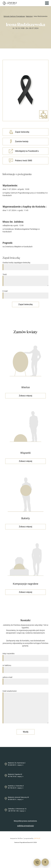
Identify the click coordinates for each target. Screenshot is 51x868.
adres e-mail (25, 679)
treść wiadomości (25, 707)
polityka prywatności (25, 826)
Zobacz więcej (25, 396)
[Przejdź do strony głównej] (10, 3)
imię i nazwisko (25, 656)
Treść (25, 280)
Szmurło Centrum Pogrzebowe (14, 16)
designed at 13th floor (17, 838)
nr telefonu (25, 668)
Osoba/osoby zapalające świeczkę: (25, 265)
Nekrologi (29, 16)
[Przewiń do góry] (45, 862)
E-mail (25, 293)
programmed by (32, 838)
